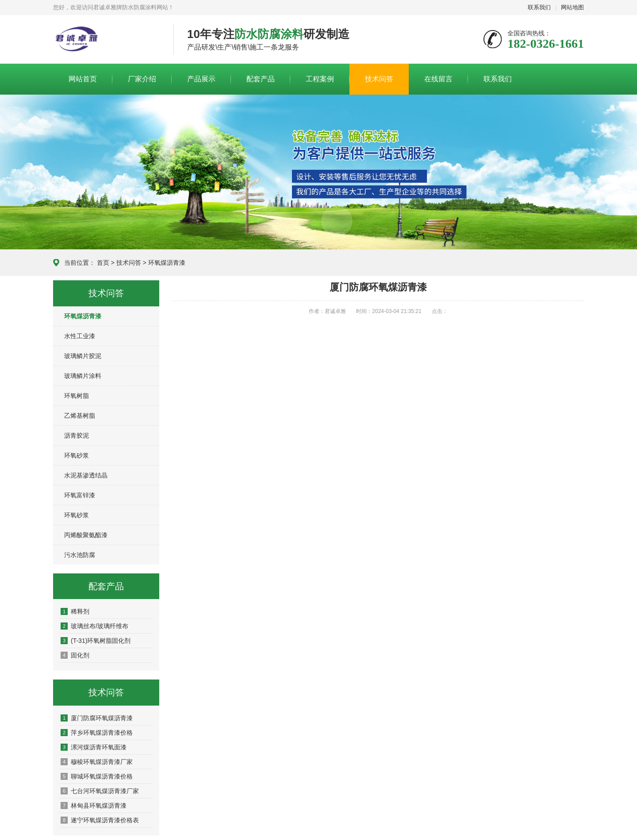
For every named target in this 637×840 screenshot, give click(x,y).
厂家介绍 (142, 79)
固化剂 (75, 655)
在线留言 (438, 79)
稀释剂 (75, 611)
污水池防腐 (80, 555)
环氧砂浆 (77, 455)
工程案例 (320, 79)
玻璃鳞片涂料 (83, 376)
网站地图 (572, 7)
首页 (103, 263)
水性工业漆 (80, 336)
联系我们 (539, 7)
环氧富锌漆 (80, 495)
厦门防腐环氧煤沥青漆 (97, 718)
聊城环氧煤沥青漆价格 (97, 776)
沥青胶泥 (77, 435)
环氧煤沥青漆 (167, 263)
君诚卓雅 (107, 40)
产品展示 (201, 79)
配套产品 (261, 79)
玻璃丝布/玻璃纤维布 (94, 626)
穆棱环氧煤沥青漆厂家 (97, 762)
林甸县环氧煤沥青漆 (94, 806)
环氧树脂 (77, 396)
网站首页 (83, 79)
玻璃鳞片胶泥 (83, 356)
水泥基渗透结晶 (86, 475)
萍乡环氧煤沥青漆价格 (97, 733)
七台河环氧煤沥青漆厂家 (100, 791)
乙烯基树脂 (80, 416)
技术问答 (379, 79)
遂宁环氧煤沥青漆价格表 (100, 820)
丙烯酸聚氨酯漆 (86, 535)
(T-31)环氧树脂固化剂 (96, 641)
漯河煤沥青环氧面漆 (94, 747)
